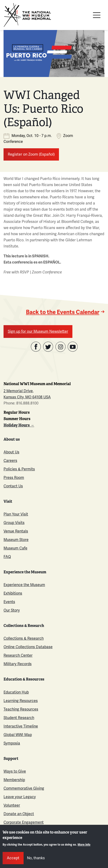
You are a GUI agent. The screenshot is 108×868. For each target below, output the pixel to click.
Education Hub (16, 692)
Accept (13, 858)
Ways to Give (15, 771)
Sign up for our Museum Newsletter (38, 331)
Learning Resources (21, 701)
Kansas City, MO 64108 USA (27, 397)
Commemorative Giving (24, 788)
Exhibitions (13, 593)
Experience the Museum (24, 585)
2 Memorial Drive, (19, 391)
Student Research (19, 718)
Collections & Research (24, 638)
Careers (10, 461)
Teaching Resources (21, 709)
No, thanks (36, 858)
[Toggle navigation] (97, 15)
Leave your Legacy (20, 797)
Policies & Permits (19, 469)
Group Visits (14, 523)
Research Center (18, 655)
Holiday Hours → (19, 425)
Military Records (18, 664)
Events (9, 602)
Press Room (14, 478)
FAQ (7, 557)
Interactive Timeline (21, 726)
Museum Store (16, 540)
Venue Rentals (16, 531)
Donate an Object (19, 814)
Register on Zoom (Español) (31, 154)
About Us (11, 452)
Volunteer (12, 805)
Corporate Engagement (24, 822)
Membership (14, 780)
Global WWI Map (18, 735)
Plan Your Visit (16, 514)
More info (84, 845)
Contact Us (13, 486)
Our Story (12, 610)
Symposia (12, 743)
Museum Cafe (15, 548)
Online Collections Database (28, 647)
